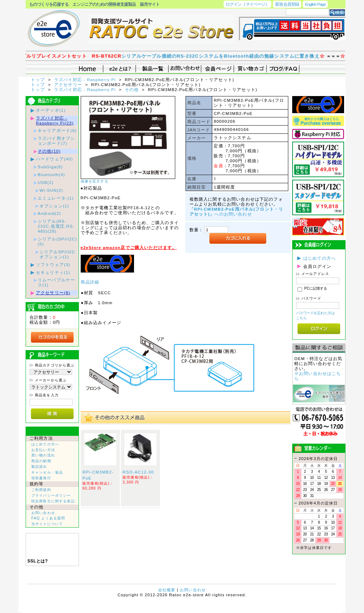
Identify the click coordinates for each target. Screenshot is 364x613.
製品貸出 (39, 467)
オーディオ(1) (51, 110)
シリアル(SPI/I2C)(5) (57, 241)
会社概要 (167, 590)
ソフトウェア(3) (53, 265)
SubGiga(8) (50, 167)
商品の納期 (41, 461)
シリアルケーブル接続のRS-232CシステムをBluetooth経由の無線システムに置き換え (228, 56)
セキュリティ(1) (53, 272)
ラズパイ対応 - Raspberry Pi (86, 80)
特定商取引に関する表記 (53, 501)
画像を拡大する (95, 181)
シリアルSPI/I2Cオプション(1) (57, 254)
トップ (39, 80)
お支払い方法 (43, 450)
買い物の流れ (43, 455)
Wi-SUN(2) (51, 190)
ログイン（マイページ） (247, 4)
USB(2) (46, 182)
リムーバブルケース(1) (56, 282)
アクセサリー (69, 84)
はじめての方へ (45, 444)
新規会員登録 (287, 4)
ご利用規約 (41, 490)
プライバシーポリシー (51, 495)
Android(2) (49, 213)
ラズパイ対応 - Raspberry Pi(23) (55, 120)
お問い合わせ (43, 513)
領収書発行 (41, 478)
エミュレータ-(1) (56, 198)
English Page (315, 4)
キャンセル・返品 (47, 472)
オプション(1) (54, 206)
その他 (133, 89)
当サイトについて (47, 524)
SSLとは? (38, 561)
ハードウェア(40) (54, 159)
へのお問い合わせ (237, 212)
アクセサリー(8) (53, 293)
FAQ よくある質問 (48, 518)
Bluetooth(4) (51, 175)
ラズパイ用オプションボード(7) (56, 141)
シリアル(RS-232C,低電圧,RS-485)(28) (56, 226)
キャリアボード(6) (57, 130)
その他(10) (49, 151)
